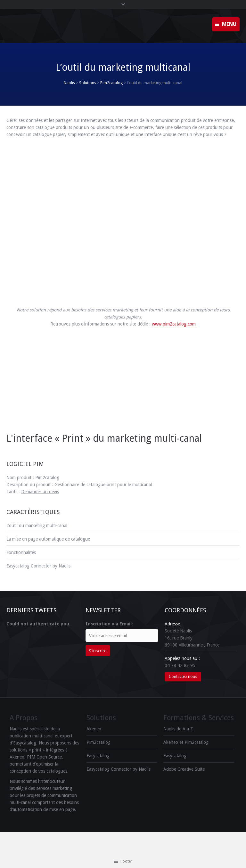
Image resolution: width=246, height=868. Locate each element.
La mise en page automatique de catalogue (48, 539)
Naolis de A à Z (178, 729)
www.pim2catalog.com (174, 324)
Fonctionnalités (21, 552)
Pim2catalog (111, 83)
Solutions (88, 83)
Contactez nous (183, 676)
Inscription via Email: (109, 624)
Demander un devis (40, 492)
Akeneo (94, 729)
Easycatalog (98, 756)
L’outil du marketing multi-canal (37, 526)
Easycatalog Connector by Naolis (38, 566)
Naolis (69, 83)
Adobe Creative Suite (184, 769)
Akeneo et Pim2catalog (186, 742)
